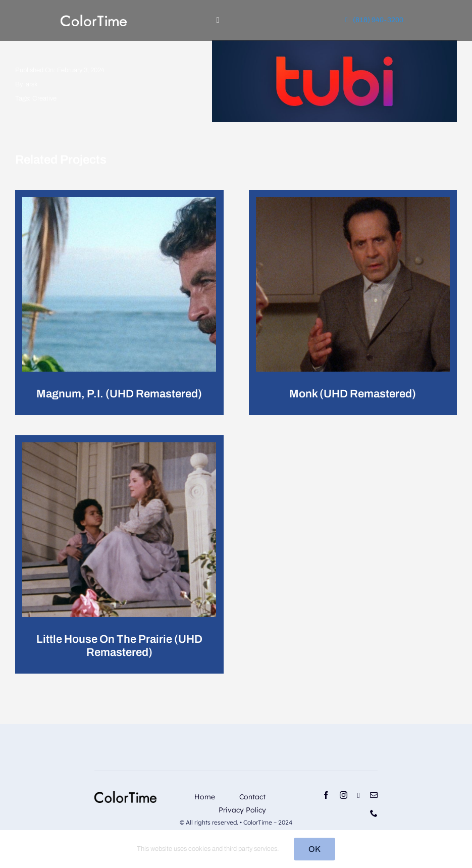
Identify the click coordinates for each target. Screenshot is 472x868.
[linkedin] (359, 796)
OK (314, 849)
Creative (44, 98)
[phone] (374, 813)
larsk (31, 84)
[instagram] (344, 795)
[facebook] (326, 795)
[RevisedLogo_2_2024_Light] (94, 18)
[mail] (374, 795)
